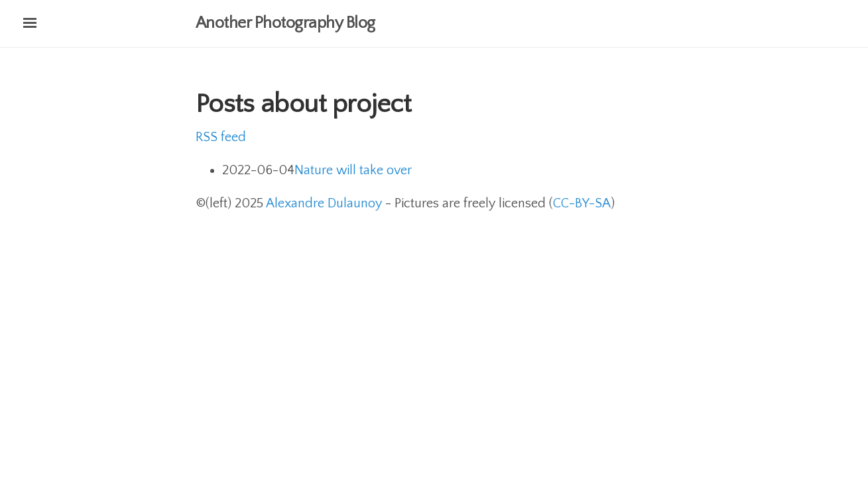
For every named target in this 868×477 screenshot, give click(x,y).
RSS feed (221, 137)
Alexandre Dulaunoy (324, 203)
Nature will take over (353, 170)
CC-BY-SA (582, 203)
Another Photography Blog (285, 23)
